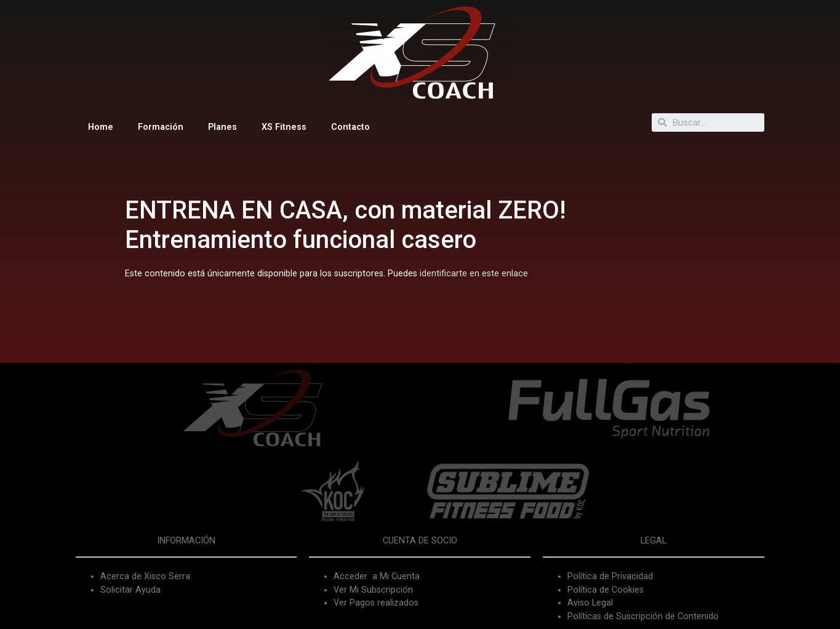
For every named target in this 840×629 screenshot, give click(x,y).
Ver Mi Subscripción (373, 590)
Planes (222, 127)
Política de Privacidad (610, 576)
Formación (161, 127)
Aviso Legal (590, 603)
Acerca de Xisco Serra (145, 576)
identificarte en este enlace (474, 274)
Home (101, 127)
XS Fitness (284, 127)
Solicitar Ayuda (130, 590)
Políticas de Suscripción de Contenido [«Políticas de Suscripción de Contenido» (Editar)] (643, 616)
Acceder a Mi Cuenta (377, 576)
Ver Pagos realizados (376, 603)
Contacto (350, 127)
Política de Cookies (606, 590)
